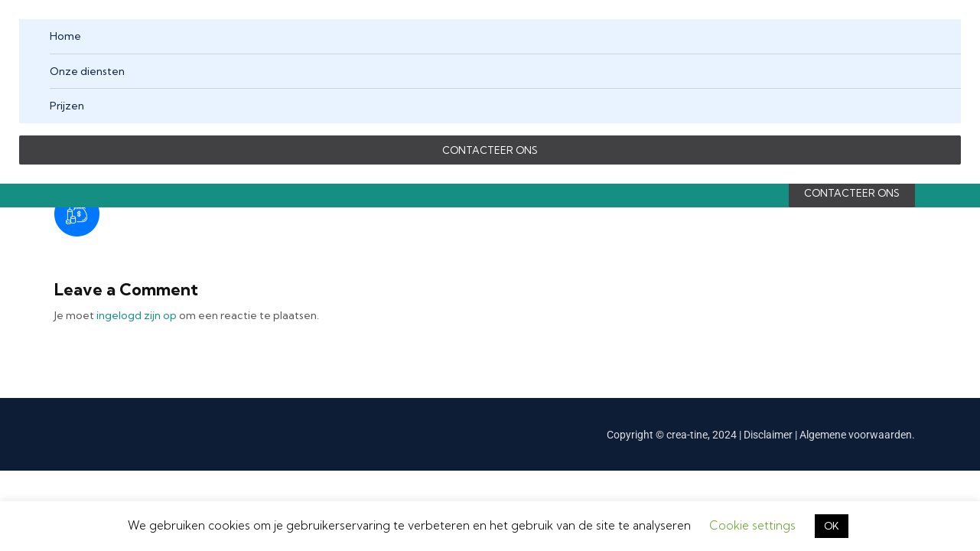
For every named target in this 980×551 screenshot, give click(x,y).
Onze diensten (87, 71)
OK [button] (832, 526)
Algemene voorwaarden (856, 435)
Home (65, 36)
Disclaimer (769, 435)
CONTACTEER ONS (490, 150)
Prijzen (67, 106)
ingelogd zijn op (137, 315)
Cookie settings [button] (752, 525)
